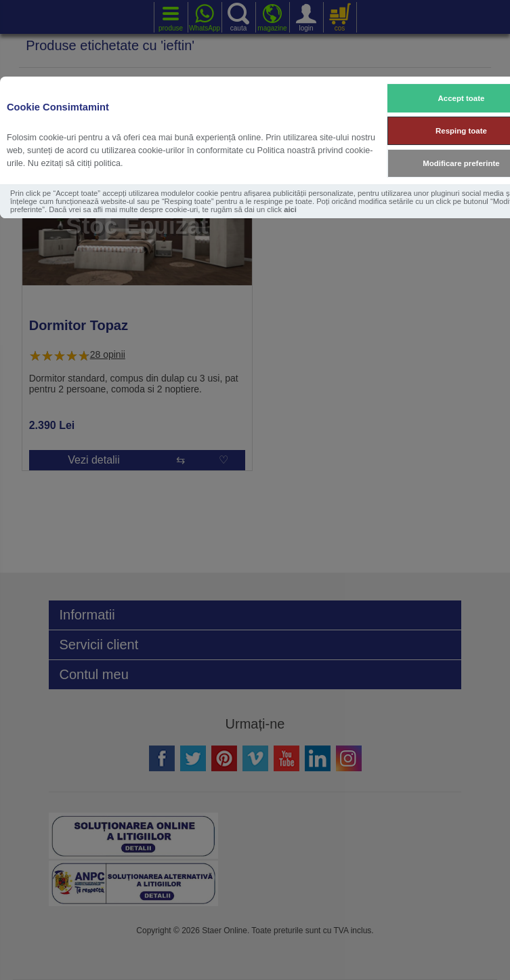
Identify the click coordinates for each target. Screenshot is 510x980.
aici (290, 209)
